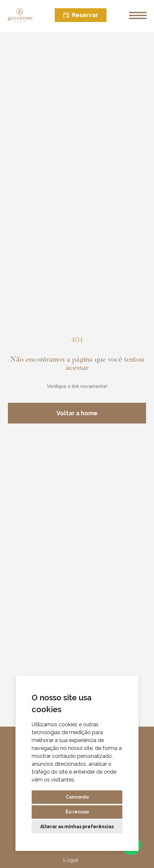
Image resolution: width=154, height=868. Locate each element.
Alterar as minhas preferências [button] (77, 827)
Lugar (69, 860)
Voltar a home (77, 413)
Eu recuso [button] (77, 812)
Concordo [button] (77, 797)
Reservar (81, 15)
